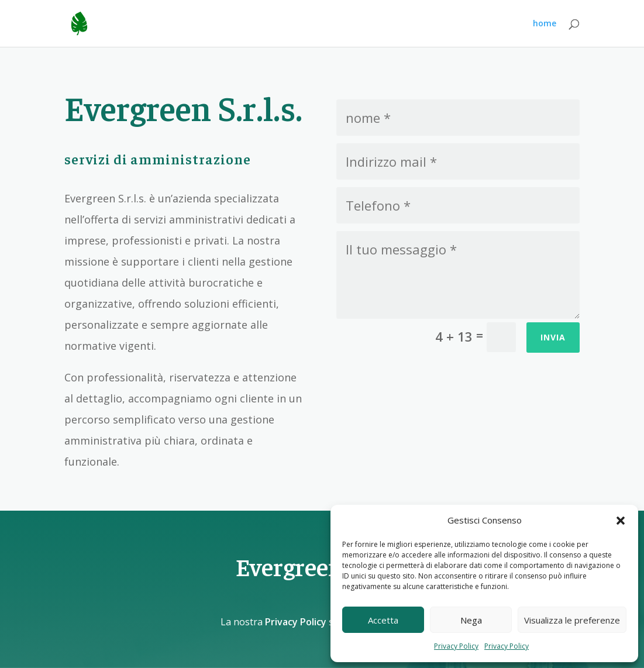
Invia (553, 337)
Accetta (383, 620)
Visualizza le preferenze (572, 620)
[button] (621, 521)
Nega (471, 620)
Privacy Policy (456, 646)
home (545, 24)
